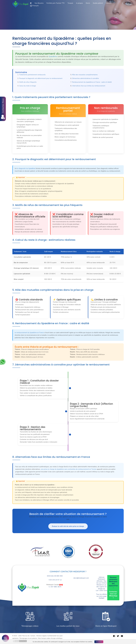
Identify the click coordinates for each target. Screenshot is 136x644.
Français (34, 6)
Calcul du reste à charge (28, 86)
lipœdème (53, 56)
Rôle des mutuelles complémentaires (85, 75)
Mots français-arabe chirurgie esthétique (50, 638)
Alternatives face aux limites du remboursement (89, 86)
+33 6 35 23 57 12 (55, 580)
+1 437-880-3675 (55, 587)
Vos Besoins (39, 3)
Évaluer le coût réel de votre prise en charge (68, 526)
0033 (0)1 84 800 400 (55, 576)
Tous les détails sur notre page (102, 596)
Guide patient (98, 3)
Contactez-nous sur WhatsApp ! (113, 595)
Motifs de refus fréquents (28, 82)
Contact (109, 3)
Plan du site (26, 636)
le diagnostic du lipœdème (26, 168)
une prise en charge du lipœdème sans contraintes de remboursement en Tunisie (69, 469)
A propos (79, 3)
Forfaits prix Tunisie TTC (56, 3)
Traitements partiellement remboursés (32, 75)
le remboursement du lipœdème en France (29, 333)
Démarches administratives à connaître (86, 78)
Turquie (70, 3)
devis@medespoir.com (81, 578)
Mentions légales (42, 636)
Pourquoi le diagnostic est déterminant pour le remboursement (41, 78)
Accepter (99, 642)
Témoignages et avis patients (28, 638)
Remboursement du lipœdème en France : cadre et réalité (92, 82)
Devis (88, 3)
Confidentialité (52, 636)
